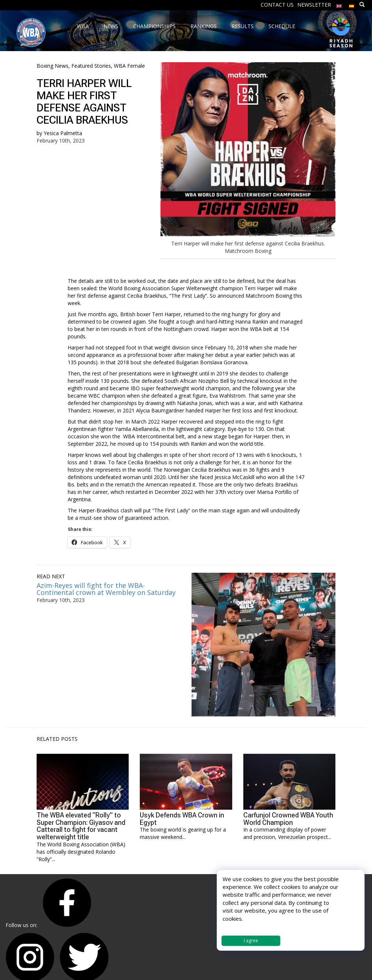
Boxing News (53, 66)
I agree (251, 941)
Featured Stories (91, 66)
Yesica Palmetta (63, 133)
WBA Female (129, 66)
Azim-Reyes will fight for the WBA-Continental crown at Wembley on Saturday (106, 589)
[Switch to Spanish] (352, 4)
